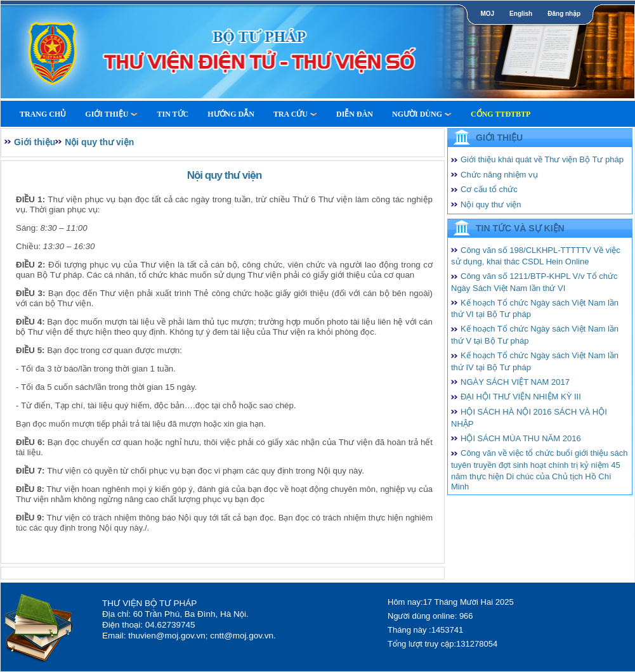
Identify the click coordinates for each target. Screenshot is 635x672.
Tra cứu (295, 114)
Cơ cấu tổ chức (489, 189)
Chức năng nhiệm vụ (499, 175)
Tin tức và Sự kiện (520, 228)
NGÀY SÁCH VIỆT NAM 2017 (515, 382)
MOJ (487, 14)
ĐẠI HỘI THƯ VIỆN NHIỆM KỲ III (521, 397)
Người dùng (422, 114)
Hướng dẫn (231, 114)
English (521, 14)
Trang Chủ (43, 114)
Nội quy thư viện (99, 142)
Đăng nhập (564, 14)
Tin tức (173, 114)
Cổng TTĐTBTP (501, 114)
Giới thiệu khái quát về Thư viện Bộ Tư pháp (542, 159)
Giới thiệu (111, 114)
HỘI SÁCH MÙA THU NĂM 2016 (521, 438)
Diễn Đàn (355, 114)
